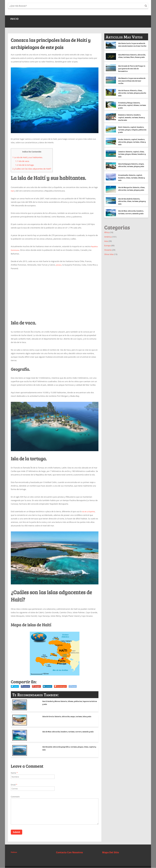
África (107, 245)
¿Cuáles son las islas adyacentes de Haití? (32, 169)
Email (14, 784)
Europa (108, 258)
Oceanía (108, 262)
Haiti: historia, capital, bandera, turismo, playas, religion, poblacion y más (132, 136)
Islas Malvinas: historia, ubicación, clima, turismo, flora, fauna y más (132, 58)
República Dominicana (21, 250)
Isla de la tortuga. (25, 165)
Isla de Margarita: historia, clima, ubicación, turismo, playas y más (132, 200)
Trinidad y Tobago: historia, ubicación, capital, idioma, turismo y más (125, 108)
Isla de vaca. (22, 161)
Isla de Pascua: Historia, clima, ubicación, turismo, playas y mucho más (132, 94)
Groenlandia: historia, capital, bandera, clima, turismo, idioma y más (131, 188)
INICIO (14, 19)
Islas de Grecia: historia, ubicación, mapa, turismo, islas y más (67, 717)
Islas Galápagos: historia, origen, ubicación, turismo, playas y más (132, 176)
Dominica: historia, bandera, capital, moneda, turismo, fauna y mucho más (126, 123)
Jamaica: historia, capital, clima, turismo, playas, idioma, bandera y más (132, 163)
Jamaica (60, 264)
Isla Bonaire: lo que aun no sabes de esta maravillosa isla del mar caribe (132, 82)
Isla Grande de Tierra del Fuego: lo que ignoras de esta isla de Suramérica (131, 70)
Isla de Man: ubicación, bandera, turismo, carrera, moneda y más (66, 732)
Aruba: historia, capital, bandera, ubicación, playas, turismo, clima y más (124, 150)
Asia (106, 253)
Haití (13, 191)
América (108, 249)
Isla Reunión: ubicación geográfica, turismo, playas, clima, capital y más (68, 747)
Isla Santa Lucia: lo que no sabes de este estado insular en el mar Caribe (132, 46)
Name (14, 772)
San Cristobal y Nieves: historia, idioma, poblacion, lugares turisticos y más (66, 702)
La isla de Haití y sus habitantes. (28, 157)
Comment (15, 796)
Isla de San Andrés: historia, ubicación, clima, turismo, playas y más (132, 212)
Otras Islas (109, 267)
